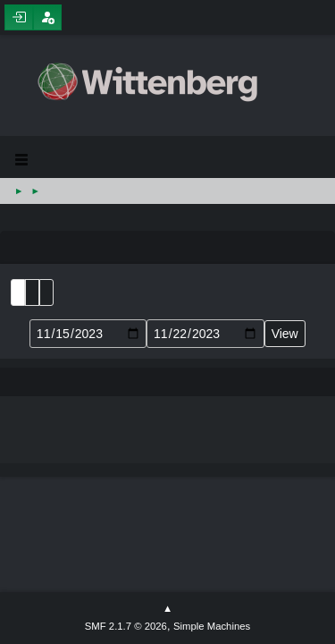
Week (46, 292)
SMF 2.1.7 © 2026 (126, 626)
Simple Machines (212, 626)
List (18, 292)
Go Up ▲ (167, 609)
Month (32, 292)
